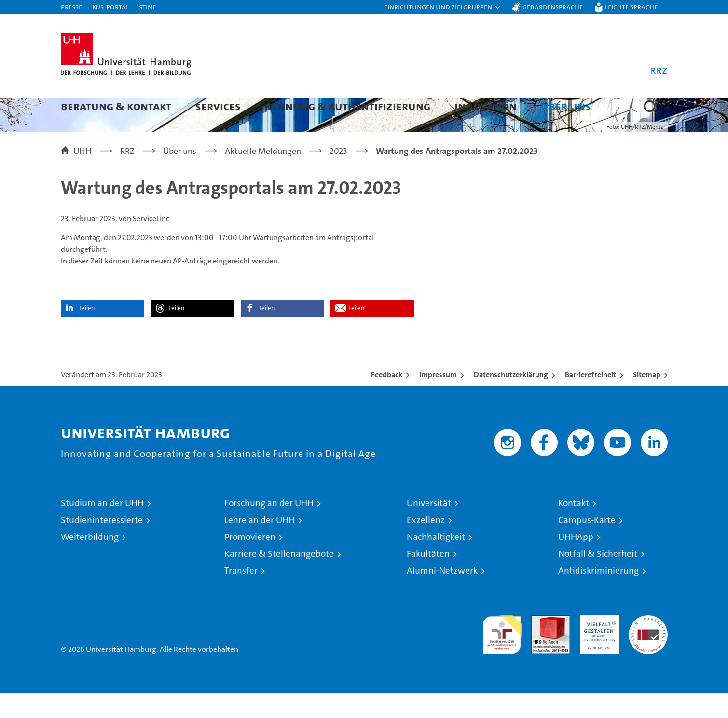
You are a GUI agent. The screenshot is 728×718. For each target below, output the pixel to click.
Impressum (438, 400)
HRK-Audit (597, 645)
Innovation (486, 106)
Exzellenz (426, 545)
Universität (429, 528)
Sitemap (647, 400)
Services (218, 106)
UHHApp (576, 562)
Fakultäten (428, 579)
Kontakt (574, 528)
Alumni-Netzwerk (442, 596)
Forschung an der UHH (269, 528)
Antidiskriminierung (598, 596)
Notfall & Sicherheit (598, 579)
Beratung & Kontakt (116, 106)
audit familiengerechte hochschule (502, 656)
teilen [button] (87, 333)
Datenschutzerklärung (511, 400)
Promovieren (250, 562)
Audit (540, 645)
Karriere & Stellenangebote (279, 579)
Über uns (566, 106)
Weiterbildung (90, 562)
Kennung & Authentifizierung (348, 106)
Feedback (387, 400)
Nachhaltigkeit (436, 562)
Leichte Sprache (631, 7)
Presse (71, 7)
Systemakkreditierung (648, 645)
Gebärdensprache (553, 7)
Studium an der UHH (102, 528)
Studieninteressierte (102, 545)
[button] (443, 7)
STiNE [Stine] (147, 7)
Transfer (241, 596)
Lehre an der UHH (260, 545)
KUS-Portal (110, 7)
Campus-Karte (587, 545)
